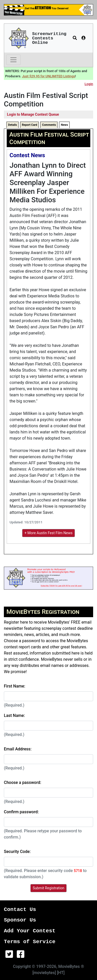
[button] (75, 38)
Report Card (30, 125)
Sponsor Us (20, 920)
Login (89, 84)
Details (13, 125)
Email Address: (18, 749)
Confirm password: (21, 812)
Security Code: (17, 852)
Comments (49, 125)
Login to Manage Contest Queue (33, 114)
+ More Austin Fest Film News (48, 533)
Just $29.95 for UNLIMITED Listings (49, 76)
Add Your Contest (30, 931)
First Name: (15, 686)
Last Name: (14, 715)
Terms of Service (30, 942)
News (64, 125)
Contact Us (20, 910)
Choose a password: (23, 782)
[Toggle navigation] (13, 60)
